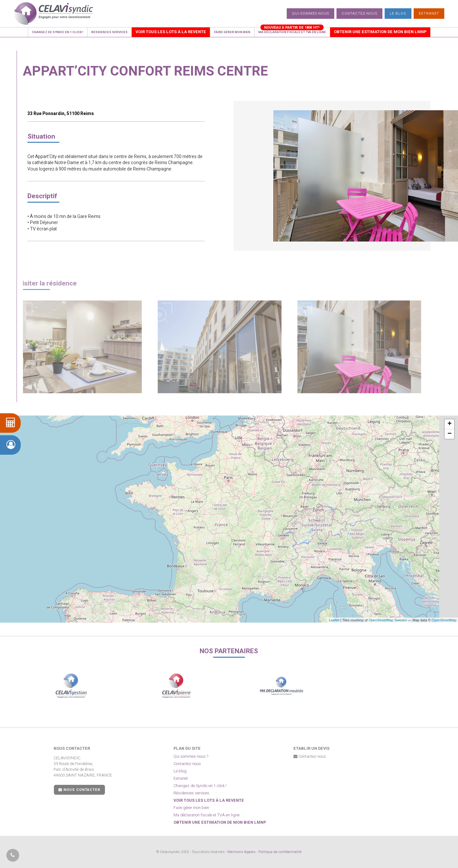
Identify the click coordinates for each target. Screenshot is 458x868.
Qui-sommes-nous (310, 14)
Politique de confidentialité (280, 852)
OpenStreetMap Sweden (388, 620)
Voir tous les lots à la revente (209, 800)
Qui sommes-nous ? (191, 756)
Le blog (398, 14)
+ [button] (450, 424)
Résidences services (191, 793)
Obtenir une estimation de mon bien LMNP (220, 822)
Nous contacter (79, 790)
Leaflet (334, 620)
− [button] (450, 434)
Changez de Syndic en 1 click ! (200, 786)
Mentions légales (241, 852)
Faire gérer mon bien (191, 808)
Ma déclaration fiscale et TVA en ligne (207, 815)
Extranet (429, 14)
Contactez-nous (359, 14)
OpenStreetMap (444, 620)
